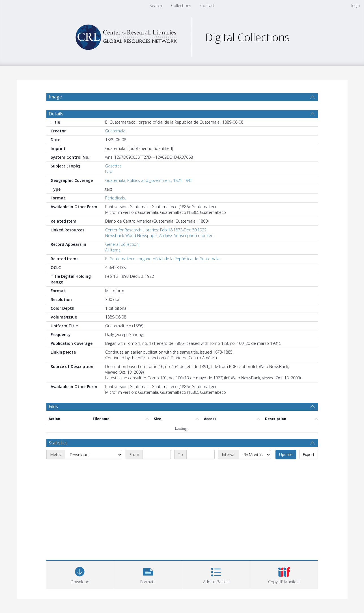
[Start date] (157, 455)
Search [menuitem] (156, 6)
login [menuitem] (356, 6)
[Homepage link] (182, 36)
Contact (207, 6)
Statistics (58, 443)
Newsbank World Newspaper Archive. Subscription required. (160, 235)
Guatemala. (116, 131)
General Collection (122, 244)
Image (55, 97)
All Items (113, 250)
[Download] (80, 574)
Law (109, 172)
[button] (148, 574)
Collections (181, 6)
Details (56, 114)
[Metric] (94, 455)
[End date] (201, 455)
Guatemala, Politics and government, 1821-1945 (149, 180)
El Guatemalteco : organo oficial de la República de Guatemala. (163, 259)
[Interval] (255, 455)
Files (53, 406)
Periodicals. (116, 198)
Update (286, 454)
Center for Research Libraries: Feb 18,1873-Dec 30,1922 (156, 230)
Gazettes (113, 166)
